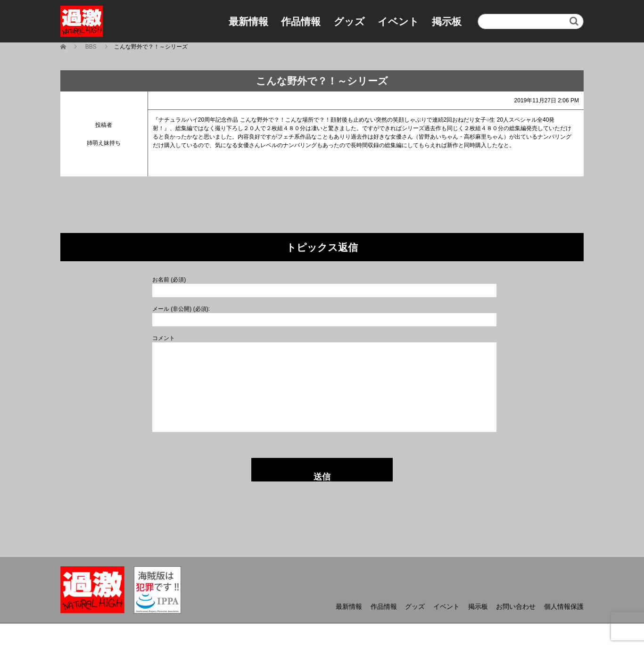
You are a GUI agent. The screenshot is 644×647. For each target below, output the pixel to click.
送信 (322, 477)
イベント (398, 21)
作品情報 (301, 21)
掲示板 (447, 21)
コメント (164, 338)
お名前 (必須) (169, 280)
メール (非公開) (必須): (181, 309)
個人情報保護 (564, 606)
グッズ (349, 21)
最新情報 (248, 21)
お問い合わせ (516, 606)
